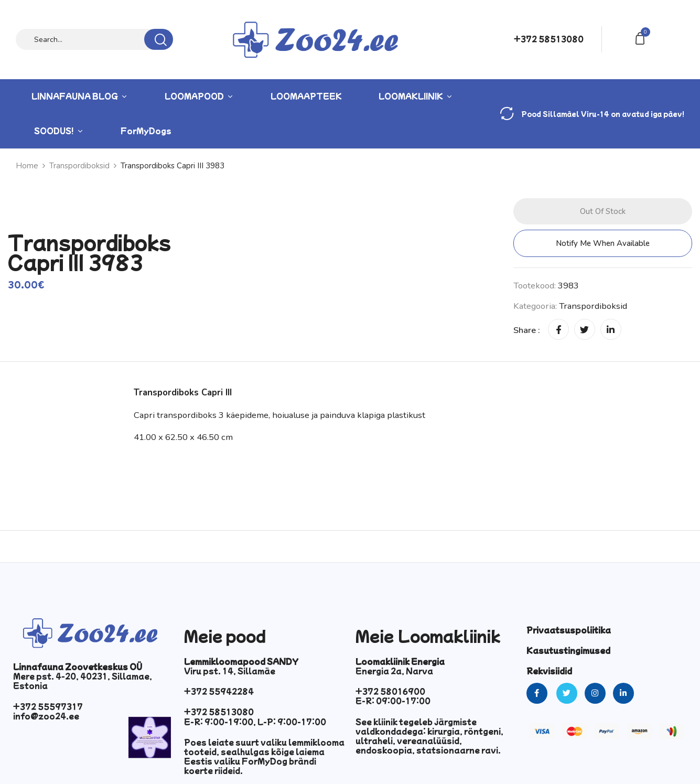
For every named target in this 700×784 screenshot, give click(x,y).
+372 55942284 (219, 691)
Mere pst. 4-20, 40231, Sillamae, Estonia (83, 681)
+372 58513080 (549, 39)
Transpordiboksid (593, 306)
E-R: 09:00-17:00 (393, 701)
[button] (642, 37)
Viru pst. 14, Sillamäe (230, 671)
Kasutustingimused (568, 650)
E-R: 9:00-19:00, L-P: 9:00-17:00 (255, 722)
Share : (527, 330)
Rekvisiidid (549, 671)
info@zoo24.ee (46, 716)
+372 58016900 (390, 691)
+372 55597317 (48, 706)
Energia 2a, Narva (394, 671)
